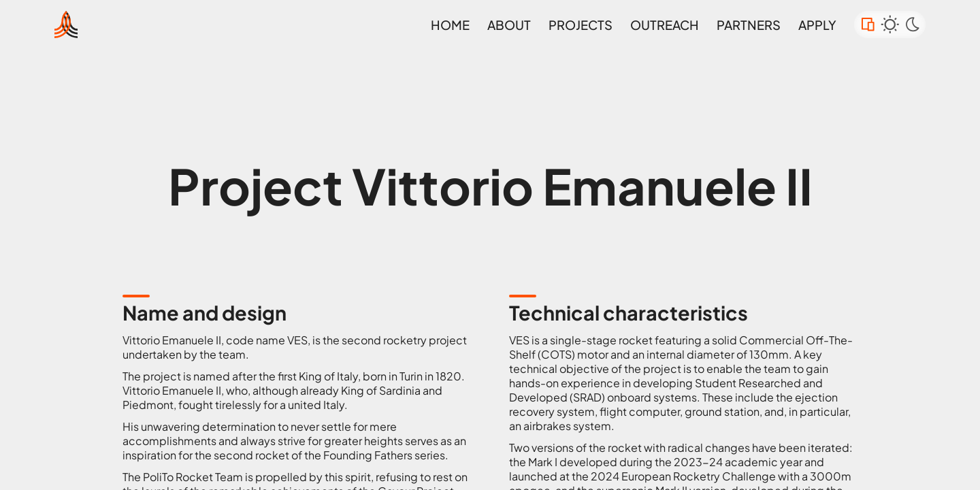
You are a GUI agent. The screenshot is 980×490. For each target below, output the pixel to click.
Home (450, 25)
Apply (817, 25)
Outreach (665, 25)
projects (581, 25)
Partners (749, 25)
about (509, 25)
